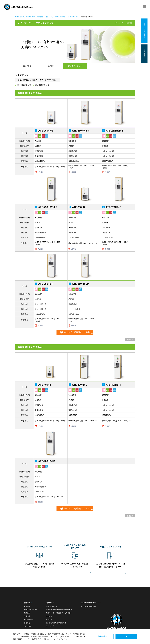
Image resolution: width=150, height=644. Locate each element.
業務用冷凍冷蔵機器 (31, 610)
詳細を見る (103, 636)
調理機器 (27, 623)
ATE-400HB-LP (46, 461)
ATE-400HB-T (113, 385)
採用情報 (49, 616)
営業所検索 (144, 54)
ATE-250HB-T (46, 284)
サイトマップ (50, 626)
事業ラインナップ (51, 606)
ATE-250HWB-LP (47, 207)
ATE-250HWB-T (114, 131)
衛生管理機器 (28, 620)
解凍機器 (27, 613)
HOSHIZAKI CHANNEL (89, 606)
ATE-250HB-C (113, 207)
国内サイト (50, 603)
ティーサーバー (73, 17)
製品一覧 (27, 603)
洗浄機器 (27, 616)
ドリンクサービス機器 (58, 17)
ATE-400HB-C (79, 385)
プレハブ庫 (27, 626)
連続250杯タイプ (24, 85)
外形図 (40, 172)
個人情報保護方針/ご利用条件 (56, 623)
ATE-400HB (44, 385)
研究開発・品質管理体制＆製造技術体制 (59, 610)
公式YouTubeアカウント (90, 603)
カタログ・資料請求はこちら (77, 332)
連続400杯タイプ (42, 85)
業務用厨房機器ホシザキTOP (25, 17)
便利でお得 (27, 66)
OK (126, 636)
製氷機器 (27, 606)
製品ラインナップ (75, 66)
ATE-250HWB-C (81, 131)
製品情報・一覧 (42, 17)
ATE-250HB (78, 207)
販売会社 (49, 620)
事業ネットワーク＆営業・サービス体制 (58, 613)
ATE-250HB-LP (80, 284)
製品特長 (51, 66)
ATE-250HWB (46, 131)
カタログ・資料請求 (144, 31)
